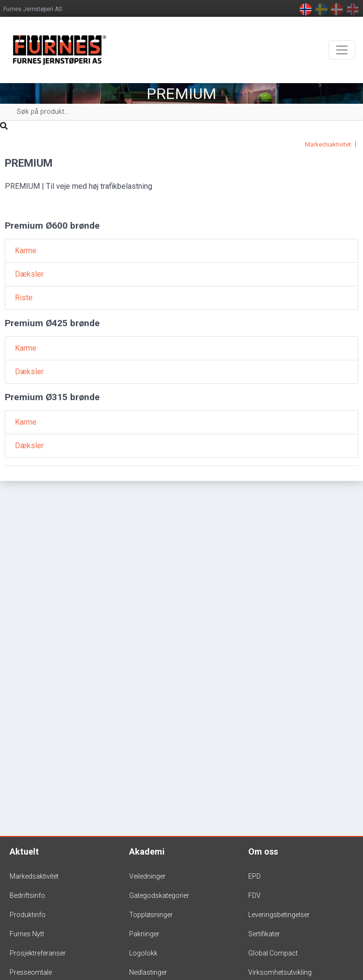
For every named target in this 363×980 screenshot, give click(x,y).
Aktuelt (24, 851)
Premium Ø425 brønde (52, 323)
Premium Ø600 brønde (52, 226)
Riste (24, 298)
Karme (26, 251)
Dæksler (29, 274)
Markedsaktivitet (328, 144)
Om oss (263, 851)
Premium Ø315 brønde (52, 397)
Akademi (147, 851)
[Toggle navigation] (342, 50)
